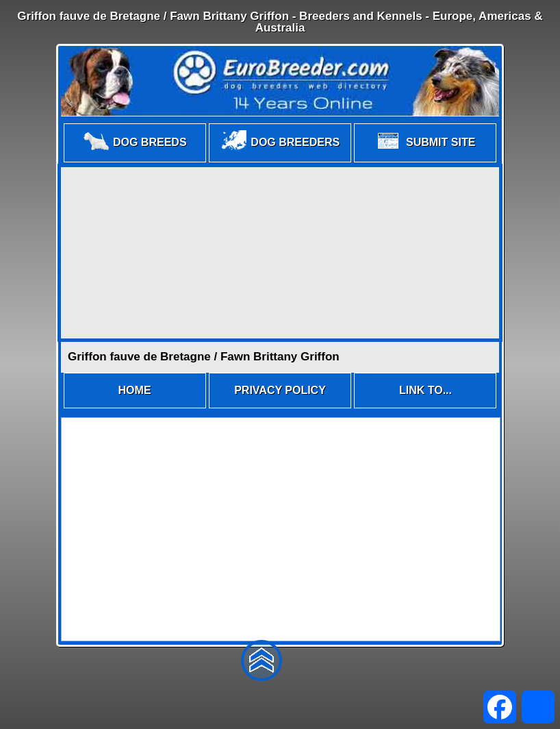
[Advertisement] (280, 253)
